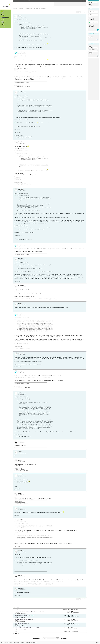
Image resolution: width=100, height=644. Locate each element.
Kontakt (27, 642)
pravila (3, 26)
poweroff (16, 96)
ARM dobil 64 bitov (20, 624)
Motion (20, 16)
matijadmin (21, 92)
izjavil (26, 20)
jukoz (72, 615)
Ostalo (2, 25)
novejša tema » (64, 638)
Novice (2, 11)
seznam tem (91, 37)
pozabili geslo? (91, 27)
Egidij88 (20, 304)
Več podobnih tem (16, 633)
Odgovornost (17, 642)
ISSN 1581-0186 (33, 642)
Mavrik (18, 22)
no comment (21, 286)
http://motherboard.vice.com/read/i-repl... (22, 592)
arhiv (3, 12)
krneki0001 (21, 576)
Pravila (2, 642)
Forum (2, 14)
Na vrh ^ (98, 642)
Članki (2, 19)
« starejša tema (36, 638)
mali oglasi (4, 16)
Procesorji (24, 626)
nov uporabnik (91, 25)
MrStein (20, 142)
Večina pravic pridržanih (9, 642)
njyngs (16, 20)
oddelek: (48, 638)
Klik (15, 570)
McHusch (17, 612)
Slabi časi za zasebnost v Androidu (23, 619)
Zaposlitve (3, 21)
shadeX (20, 551)
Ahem (16, 486)
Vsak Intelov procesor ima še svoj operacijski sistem (27, 611)
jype (16, 616)
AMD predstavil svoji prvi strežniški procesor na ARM (27, 628)
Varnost (24, 613)
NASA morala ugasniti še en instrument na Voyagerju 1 (27, 1)
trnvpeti (73, 624)
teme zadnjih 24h (5, 17)
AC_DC (20, 441)
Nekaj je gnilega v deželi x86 (22, 615)
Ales (72, 611)
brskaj (3, 23)
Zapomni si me (92, 17)
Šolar (72, 628)
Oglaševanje (23, 642)
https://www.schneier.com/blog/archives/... (23, 361)
